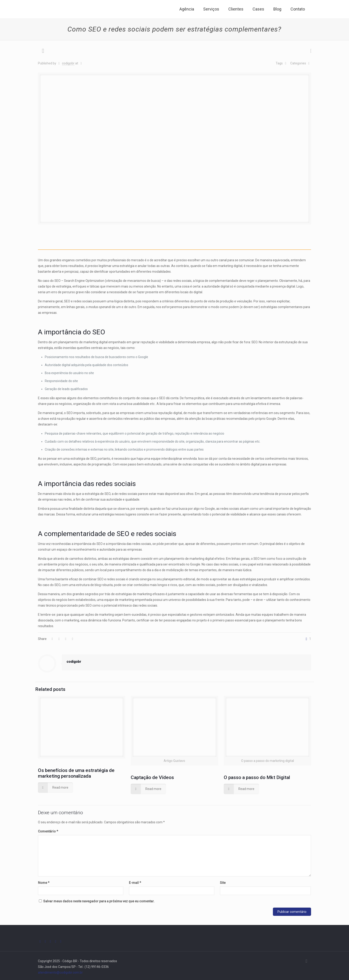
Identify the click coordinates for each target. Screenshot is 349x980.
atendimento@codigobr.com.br (60, 972)
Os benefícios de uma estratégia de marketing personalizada (76, 773)
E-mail (135, 883)
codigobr (68, 63)
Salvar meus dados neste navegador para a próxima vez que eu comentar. (99, 901)
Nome (44, 883)
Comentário (48, 831)
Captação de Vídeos (152, 777)
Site (223, 883)
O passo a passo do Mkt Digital (257, 777)
